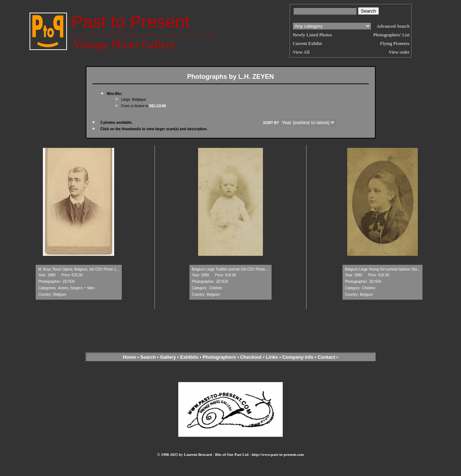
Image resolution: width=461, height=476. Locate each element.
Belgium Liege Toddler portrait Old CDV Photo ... (231, 269)
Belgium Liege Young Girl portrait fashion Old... (382, 269)
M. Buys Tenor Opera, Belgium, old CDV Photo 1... (79, 269)
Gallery (168, 357)
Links (272, 357)
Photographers (219, 357)
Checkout (251, 357)
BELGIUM (157, 106)
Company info (299, 357)
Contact (326, 357)
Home (129, 357)
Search (148, 357)
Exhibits (189, 357)
